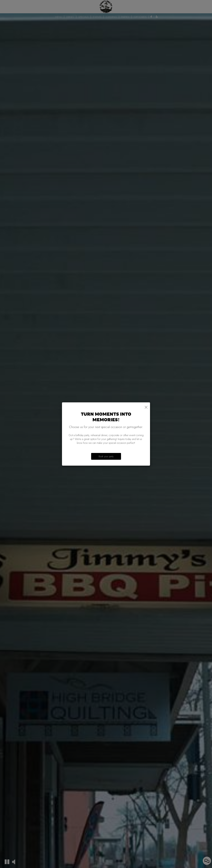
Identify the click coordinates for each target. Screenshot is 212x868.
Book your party (106, 456)
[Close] (146, 407)
